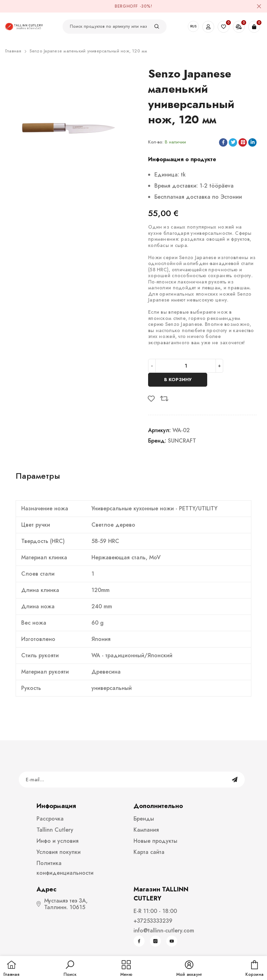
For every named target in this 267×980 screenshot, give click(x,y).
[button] (70, 969)
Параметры (38, 476)
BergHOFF (126, 6)
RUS (193, 26)
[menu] (126, 969)
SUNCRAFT (182, 441)
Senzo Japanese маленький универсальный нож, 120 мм (88, 51)
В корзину (178, 380)
